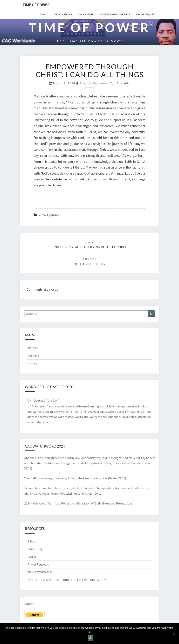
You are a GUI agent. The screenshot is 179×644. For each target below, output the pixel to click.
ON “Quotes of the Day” (43, 400)
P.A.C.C (44, 14)
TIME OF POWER (36, 5)
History (32, 363)
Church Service (63, 14)
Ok (91, 638)
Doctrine (33, 356)
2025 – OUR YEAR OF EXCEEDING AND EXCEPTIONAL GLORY (67, 580)
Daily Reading (86, 14)
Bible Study (35, 549)
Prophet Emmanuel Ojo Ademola (105, 83)
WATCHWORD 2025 (40, 572)
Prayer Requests (146, 14)
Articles (33, 348)
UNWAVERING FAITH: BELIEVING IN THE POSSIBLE (89, 245)
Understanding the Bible (115, 14)
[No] (174, 634)
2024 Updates (49, 215)
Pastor (32, 557)
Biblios (32, 541)
